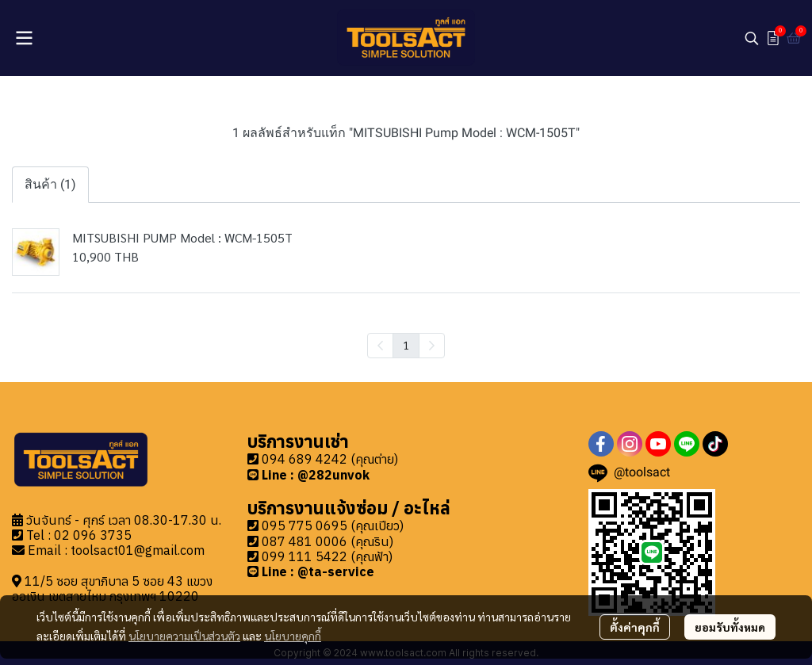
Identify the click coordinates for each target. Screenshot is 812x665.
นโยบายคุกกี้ (293, 636)
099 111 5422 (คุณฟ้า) (327, 556)
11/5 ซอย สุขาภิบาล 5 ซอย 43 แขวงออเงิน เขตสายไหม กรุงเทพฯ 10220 (112, 589)
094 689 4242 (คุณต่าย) (330, 459)
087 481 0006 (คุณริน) (327, 541)
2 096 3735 (97, 535)
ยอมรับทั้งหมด (730, 627)
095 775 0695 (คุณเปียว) (333, 526)
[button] (752, 38)
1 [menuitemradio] (406, 345)
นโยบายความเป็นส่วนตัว (184, 636)
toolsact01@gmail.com (138, 550)
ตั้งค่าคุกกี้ (635, 627)
